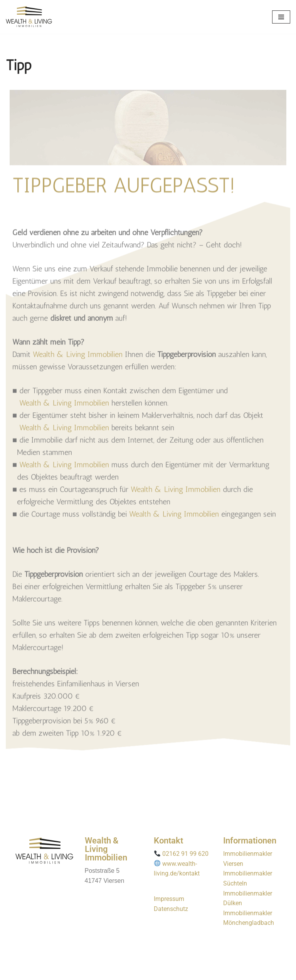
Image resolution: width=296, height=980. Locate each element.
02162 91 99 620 (185, 854)
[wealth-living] (29, 17)
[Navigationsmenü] (281, 17)
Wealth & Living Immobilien (78, 324)
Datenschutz (171, 909)
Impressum (169, 899)
